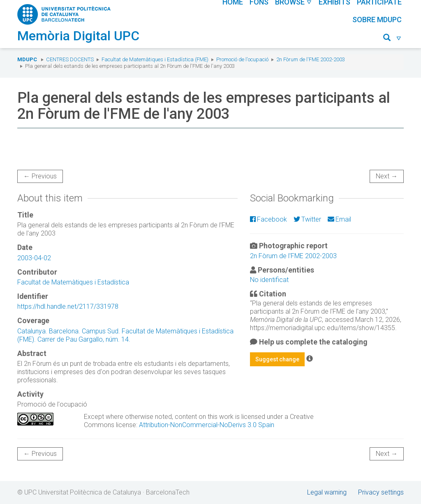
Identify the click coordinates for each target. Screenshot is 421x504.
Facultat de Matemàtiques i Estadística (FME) (155, 59)
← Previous (40, 176)
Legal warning (327, 492)
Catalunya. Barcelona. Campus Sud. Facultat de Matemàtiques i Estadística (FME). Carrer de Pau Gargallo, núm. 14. (125, 335)
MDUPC (27, 59)
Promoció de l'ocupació (242, 59)
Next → (387, 176)
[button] (392, 39)
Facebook (268, 219)
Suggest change (277, 359)
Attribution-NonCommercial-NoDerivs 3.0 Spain (207, 425)
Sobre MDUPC (377, 20)
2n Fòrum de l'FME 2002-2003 (311, 59)
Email (339, 219)
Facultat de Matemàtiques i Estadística (73, 282)
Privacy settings (381, 492)
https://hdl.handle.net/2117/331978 (68, 306)
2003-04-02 (34, 258)
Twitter (307, 219)
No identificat (269, 280)
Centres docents (70, 59)
